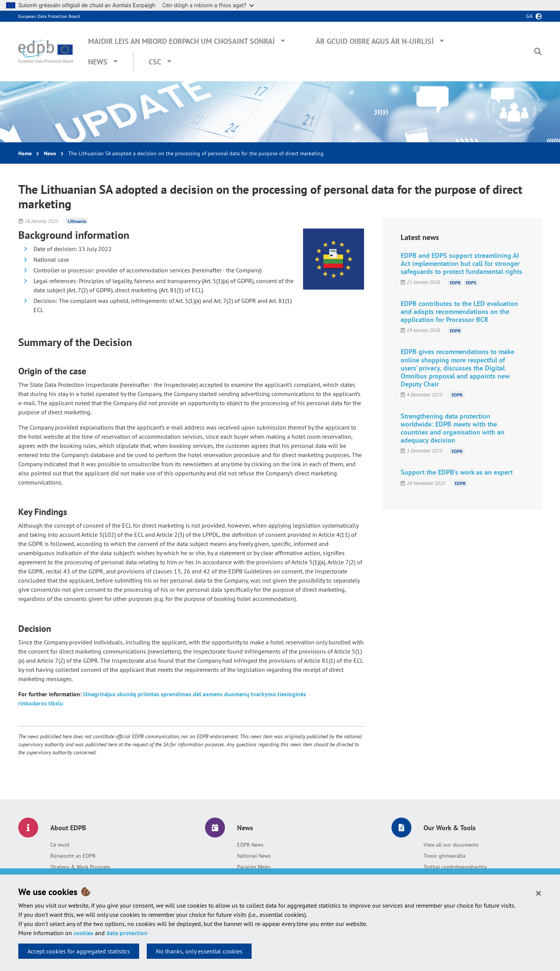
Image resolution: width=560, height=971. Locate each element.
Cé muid (60, 845)
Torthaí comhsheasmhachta (455, 867)
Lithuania (77, 221)
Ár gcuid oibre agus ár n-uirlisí (375, 41)
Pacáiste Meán (254, 867)
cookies (83, 933)
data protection (127, 933)
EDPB (455, 282)
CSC (155, 62)
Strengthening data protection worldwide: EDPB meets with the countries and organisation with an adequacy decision (452, 428)
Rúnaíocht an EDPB (73, 856)
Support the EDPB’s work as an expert (457, 472)
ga (529, 16)
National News (254, 856)
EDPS (471, 282)
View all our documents (451, 845)
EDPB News (250, 845)
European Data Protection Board (49, 16)
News (98, 62)
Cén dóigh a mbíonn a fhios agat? (208, 5)
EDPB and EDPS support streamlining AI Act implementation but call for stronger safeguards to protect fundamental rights (461, 263)
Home (25, 153)
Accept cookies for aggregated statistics (79, 951)
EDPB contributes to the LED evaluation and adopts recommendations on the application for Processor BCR (459, 312)
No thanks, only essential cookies (199, 951)
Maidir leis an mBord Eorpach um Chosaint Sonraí (181, 41)
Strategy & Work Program (80, 867)
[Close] (538, 893)
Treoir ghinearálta (444, 856)
